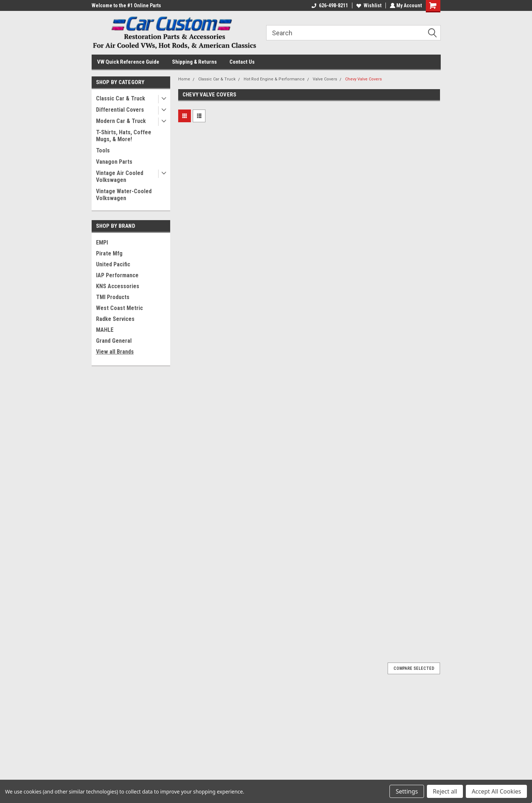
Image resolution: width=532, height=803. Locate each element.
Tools (103, 150)
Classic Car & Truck (121, 98)
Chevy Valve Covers (363, 79)
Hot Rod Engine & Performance (274, 79)
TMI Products (113, 297)
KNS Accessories (118, 286)
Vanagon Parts (114, 162)
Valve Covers (325, 79)
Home (184, 79)
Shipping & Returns (194, 62)
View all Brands (115, 352)
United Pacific (113, 264)
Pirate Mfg (109, 253)
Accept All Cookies (496, 791)
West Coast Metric (119, 308)
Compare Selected (414, 668)
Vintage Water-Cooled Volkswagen (124, 195)
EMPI (102, 243)
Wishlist (368, 5)
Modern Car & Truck (121, 121)
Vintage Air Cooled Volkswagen (120, 176)
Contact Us (242, 62)
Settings (407, 791)
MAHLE (105, 330)
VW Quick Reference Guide (128, 62)
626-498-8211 (329, 5)
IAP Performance (117, 275)
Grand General (114, 341)
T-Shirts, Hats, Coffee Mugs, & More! (124, 136)
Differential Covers (120, 110)
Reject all (445, 791)
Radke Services (115, 319)
